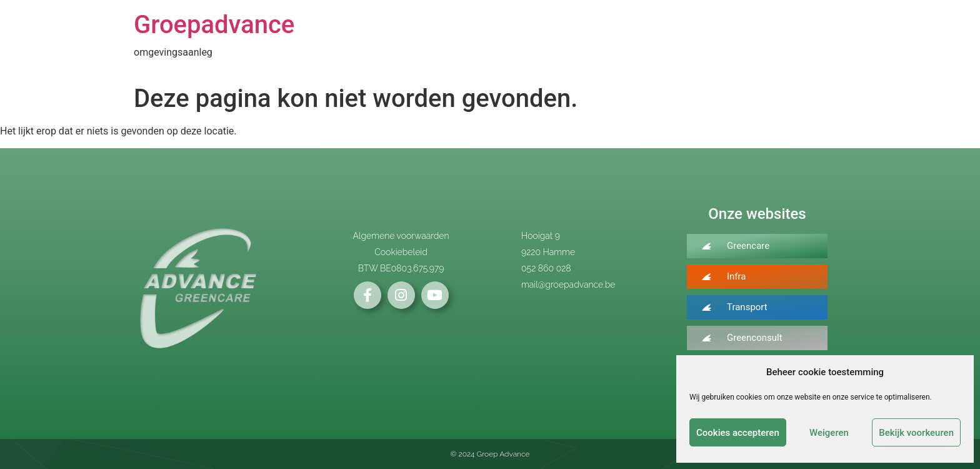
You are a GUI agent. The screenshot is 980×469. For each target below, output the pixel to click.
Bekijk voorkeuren (916, 433)
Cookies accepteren (738, 433)
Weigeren (829, 433)
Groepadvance (214, 25)
